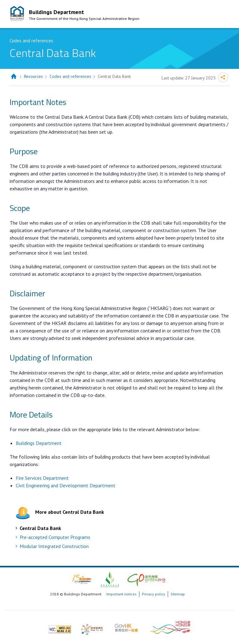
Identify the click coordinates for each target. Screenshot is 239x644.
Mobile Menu (223, 15)
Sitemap (178, 594)
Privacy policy (154, 594)
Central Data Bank (40, 528)
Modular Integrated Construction (54, 546)
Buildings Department (39, 443)
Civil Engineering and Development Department (66, 485)
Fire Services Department (43, 478)
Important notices (122, 594)
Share (223, 77)
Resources (33, 76)
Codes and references (70, 76)
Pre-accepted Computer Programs (55, 537)
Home (14, 76)
